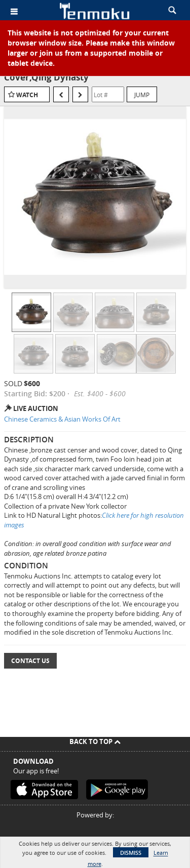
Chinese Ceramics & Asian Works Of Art (62, 419)
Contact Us (30, 661)
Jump (142, 95)
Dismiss (131, 853)
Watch (27, 95)
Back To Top (95, 741)
